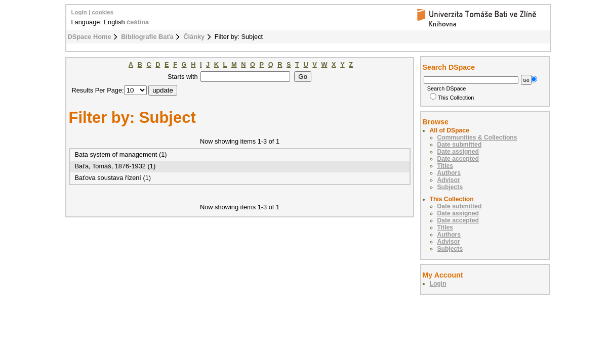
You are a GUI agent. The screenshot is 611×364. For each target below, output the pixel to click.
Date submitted (460, 145)
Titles (445, 166)
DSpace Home (90, 37)
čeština (138, 22)
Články (194, 37)
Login (79, 12)
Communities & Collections (477, 138)
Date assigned (458, 152)
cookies (103, 12)
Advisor (449, 180)
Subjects (450, 187)
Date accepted (458, 159)
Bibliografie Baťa (147, 37)
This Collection (452, 98)
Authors (449, 173)
